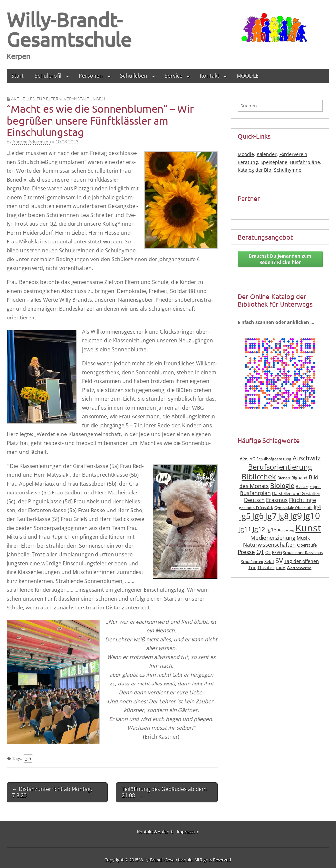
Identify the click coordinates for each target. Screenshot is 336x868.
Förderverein (293, 154)
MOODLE (248, 76)
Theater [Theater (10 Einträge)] (266, 567)
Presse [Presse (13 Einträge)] (246, 552)
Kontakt (210, 76)
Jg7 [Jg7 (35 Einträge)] (271, 516)
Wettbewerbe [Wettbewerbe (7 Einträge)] (299, 568)
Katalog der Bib (254, 170)
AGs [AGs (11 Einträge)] (244, 458)
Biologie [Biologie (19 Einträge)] (282, 485)
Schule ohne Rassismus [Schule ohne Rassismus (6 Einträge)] (303, 553)
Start (18, 76)
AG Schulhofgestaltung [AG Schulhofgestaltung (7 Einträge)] (271, 459)
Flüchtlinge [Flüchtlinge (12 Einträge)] (303, 500)
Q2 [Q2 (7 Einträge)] (268, 553)
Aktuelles (23, 99)
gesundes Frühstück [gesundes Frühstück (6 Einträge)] (256, 508)
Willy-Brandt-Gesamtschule (69, 29)
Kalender (267, 154)
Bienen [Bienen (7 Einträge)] (284, 478)
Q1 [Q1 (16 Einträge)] (260, 552)
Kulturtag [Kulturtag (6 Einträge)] (286, 530)
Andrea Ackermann (32, 141)
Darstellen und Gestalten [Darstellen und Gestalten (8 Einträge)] (296, 494)
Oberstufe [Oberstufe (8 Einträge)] (307, 545)
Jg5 (28, 758)
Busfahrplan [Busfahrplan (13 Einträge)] (255, 493)
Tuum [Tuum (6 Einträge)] (281, 568)
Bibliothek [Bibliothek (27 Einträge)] (259, 477)
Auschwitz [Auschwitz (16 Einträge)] (306, 458)
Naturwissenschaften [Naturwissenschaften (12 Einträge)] (269, 545)
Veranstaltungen (84, 99)
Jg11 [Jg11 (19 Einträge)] (245, 529)
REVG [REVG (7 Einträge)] (277, 553)
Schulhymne (288, 170)
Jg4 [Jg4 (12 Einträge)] (317, 507)
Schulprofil (48, 76)
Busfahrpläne (305, 162)
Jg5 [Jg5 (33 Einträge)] (245, 516)
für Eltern (49, 99)
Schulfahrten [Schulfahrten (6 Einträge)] (252, 562)
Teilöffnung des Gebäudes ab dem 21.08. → (164, 792)
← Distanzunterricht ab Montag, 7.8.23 (52, 792)
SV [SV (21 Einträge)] (279, 560)
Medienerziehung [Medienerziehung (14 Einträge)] (273, 538)
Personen (91, 76)
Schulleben (134, 76)
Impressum (188, 832)
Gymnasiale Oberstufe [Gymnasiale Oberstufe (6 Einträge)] (293, 508)
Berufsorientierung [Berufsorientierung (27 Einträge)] (280, 467)
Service (174, 76)
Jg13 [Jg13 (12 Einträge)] (272, 530)
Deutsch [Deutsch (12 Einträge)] (254, 500)
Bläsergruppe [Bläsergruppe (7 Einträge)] (308, 486)
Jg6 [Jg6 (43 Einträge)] (258, 516)
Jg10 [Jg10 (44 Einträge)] (312, 516)
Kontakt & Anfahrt (155, 832)
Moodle (246, 154)
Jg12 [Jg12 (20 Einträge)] (259, 529)
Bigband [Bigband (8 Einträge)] (299, 478)
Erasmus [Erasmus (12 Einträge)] (277, 500)
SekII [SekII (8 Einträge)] (269, 561)
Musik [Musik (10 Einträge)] (303, 538)
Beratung (248, 162)
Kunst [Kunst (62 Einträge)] (308, 528)
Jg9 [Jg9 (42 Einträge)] (296, 516)
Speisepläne (274, 162)
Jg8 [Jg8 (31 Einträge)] (283, 516)
